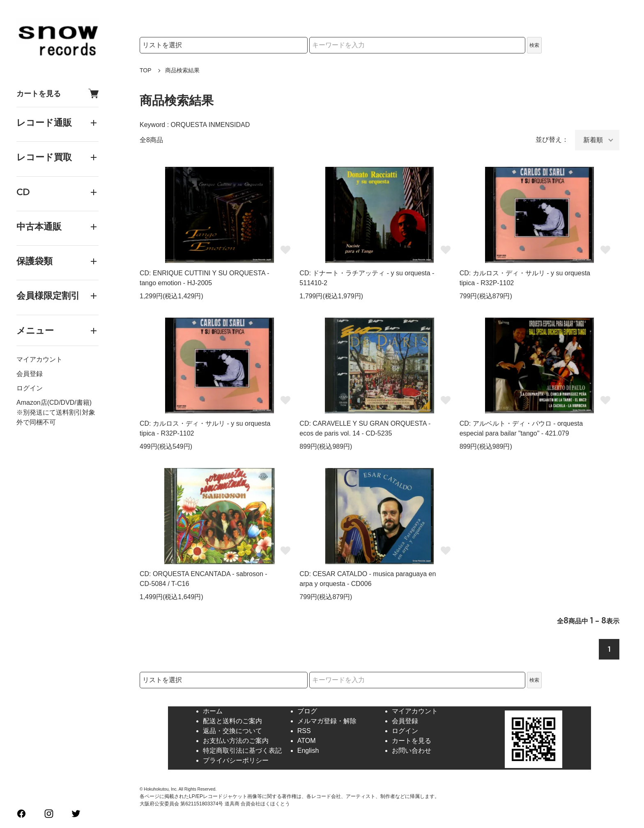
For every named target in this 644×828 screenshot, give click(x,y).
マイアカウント (39, 359)
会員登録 (30, 374)
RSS (304, 731)
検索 (534, 45)
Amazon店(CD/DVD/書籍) (54, 402)
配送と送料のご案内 (232, 721)
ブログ (307, 711)
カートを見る (57, 93)
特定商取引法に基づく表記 (242, 751)
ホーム (213, 711)
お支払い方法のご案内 (236, 741)
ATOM (307, 741)
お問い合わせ (412, 751)
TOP (146, 70)
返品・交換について (232, 731)
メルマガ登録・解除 (327, 721)
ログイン (30, 388)
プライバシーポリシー (236, 760)
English (308, 751)
